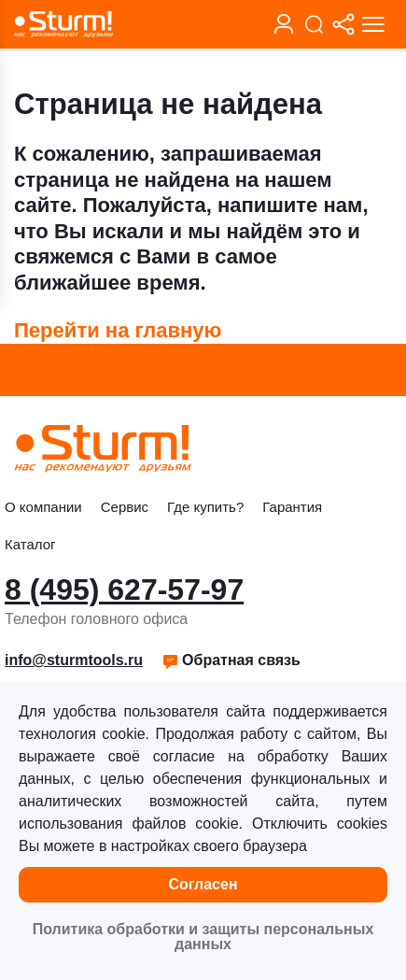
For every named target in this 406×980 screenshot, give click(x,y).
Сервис (125, 507)
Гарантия (292, 507)
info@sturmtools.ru (74, 660)
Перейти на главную (118, 330)
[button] (231, 660)
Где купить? (205, 507)
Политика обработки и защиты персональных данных (203, 937)
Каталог (30, 544)
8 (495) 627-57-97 (124, 589)
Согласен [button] (203, 884)
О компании (43, 507)
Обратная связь (231, 660)
